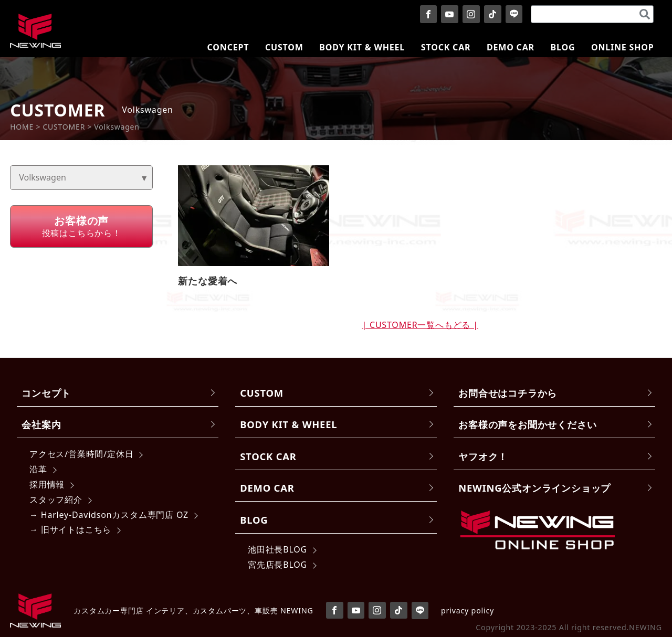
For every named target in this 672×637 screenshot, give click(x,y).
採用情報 (47, 484)
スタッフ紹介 (56, 500)
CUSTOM (262, 393)
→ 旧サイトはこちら (70, 529)
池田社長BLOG (277, 549)
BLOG (254, 520)
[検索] (645, 14)
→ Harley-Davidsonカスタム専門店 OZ (109, 515)
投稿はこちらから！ (81, 226)
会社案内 (41, 424)
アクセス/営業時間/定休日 (81, 454)
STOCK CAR (268, 456)
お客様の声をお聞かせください (527, 424)
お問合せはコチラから (508, 393)
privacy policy (468, 611)
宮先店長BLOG (277, 565)
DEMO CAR (267, 488)
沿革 (38, 469)
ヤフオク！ (483, 456)
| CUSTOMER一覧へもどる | (420, 325)
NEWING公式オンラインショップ (534, 488)
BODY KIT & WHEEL (288, 424)
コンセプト (46, 393)
